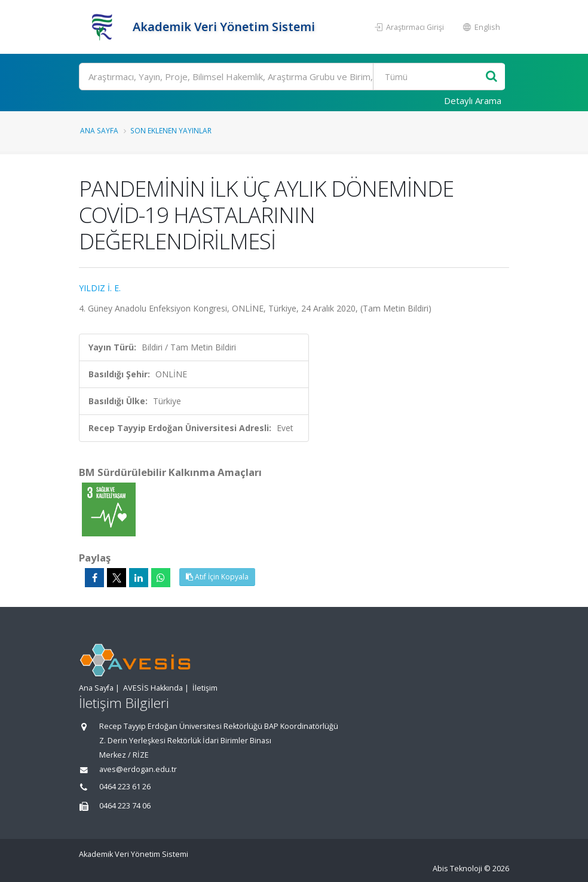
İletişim (205, 688)
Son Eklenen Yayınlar (171, 130)
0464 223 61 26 (125, 787)
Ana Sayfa (99, 130)
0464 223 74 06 (125, 806)
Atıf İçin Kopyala (217, 577)
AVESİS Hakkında (153, 688)
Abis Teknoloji (457, 869)
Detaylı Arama (473, 100)
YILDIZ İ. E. (100, 288)
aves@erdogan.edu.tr (138, 769)
